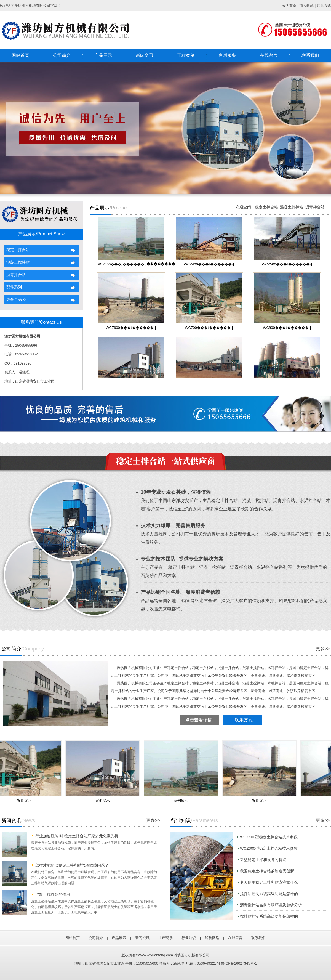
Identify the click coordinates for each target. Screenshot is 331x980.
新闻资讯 (145, 55)
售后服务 (227, 55)
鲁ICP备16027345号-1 (239, 963)
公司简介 (62, 55)
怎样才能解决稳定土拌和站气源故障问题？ (72, 865)
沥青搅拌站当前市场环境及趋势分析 (271, 905)
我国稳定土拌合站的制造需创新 (267, 871)
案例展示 (26, 800)
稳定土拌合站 (17, 250)
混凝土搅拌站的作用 (53, 894)
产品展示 (103, 55)
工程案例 (186, 55)
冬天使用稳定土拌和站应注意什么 (269, 882)
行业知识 (189, 938)
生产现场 (165, 938)
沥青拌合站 (15, 275)
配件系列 (13, 287)
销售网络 (212, 938)
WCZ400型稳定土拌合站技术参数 (269, 837)
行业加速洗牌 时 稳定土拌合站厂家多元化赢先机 (77, 836)
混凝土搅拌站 (17, 262)
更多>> (323, 649)
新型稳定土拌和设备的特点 (263, 860)
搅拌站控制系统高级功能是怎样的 (269, 894)
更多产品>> (15, 299)
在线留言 (269, 55)
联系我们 (310, 55)
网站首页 (20, 55)
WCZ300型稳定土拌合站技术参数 (269, 848)
